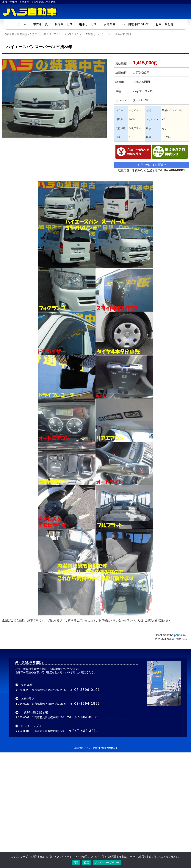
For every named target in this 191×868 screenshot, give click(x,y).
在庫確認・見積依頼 (133, 152)
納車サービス (88, 24)
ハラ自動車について (136, 24)
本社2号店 (28, 699)
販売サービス (64, 24)
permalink (180, 635)
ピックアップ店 (31, 726)
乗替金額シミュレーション (170, 152)
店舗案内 (109, 24)
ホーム (22, 24)
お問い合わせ (165, 24)
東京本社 (27, 685)
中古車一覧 (40, 24)
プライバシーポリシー (107, 862)
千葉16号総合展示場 (34, 712)
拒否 (87, 862)
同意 (76, 862)
